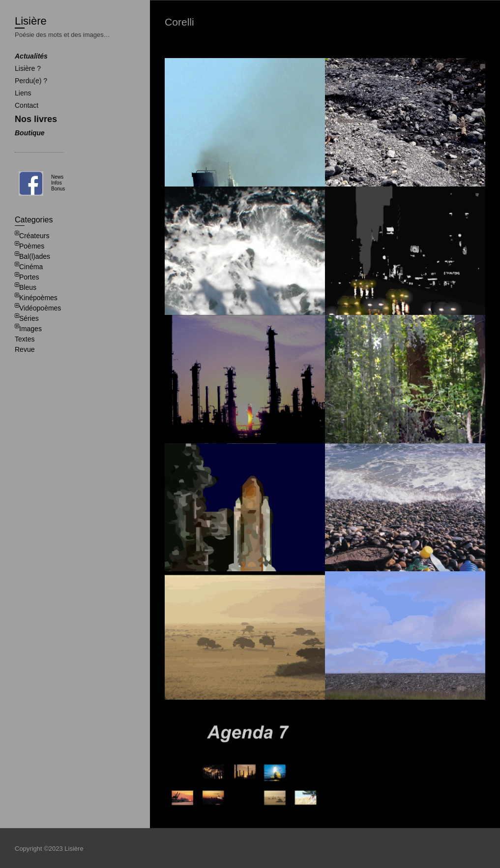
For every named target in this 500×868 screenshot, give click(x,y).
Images (30, 329)
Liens (23, 93)
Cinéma (31, 267)
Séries (29, 318)
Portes (29, 277)
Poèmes (32, 246)
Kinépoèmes (38, 298)
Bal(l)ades (35, 256)
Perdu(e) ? (31, 81)
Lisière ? (28, 68)
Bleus (28, 287)
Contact (27, 105)
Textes (25, 339)
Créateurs (34, 236)
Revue (25, 349)
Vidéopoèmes (40, 308)
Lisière (31, 21)
